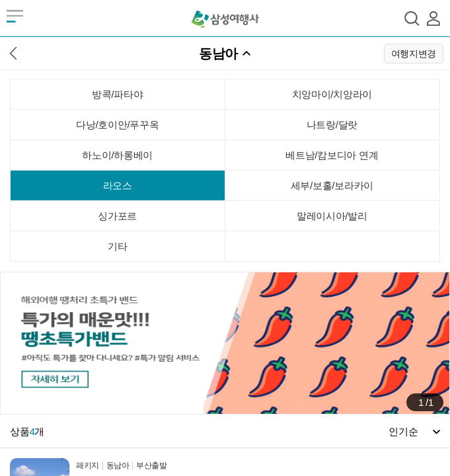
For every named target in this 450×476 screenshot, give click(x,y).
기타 (117, 246)
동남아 (218, 54)
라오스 (118, 185)
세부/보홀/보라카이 (332, 185)
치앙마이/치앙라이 (332, 94)
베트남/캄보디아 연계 (332, 155)
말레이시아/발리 (332, 216)
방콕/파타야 (117, 94)
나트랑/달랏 (332, 125)
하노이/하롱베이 (117, 155)
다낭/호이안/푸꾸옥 (117, 125)
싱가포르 (117, 216)
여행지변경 (414, 54)
